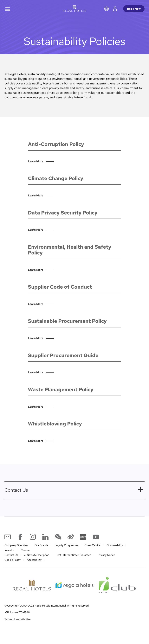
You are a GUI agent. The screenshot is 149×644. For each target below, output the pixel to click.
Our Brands (41, 545)
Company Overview (16, 545)
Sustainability (115, 545)
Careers (26, 550)
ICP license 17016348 (17, 612)
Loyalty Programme (66, 545)
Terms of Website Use (18, 619)
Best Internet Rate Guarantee (74, 555)
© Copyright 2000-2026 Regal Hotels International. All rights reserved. (47, 606)
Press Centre (93, 545)
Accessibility (34, 560)
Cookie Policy (13, 560)
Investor (9, 550)
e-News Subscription (37, 555)
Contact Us (11, 555)
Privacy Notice (106, 555)
